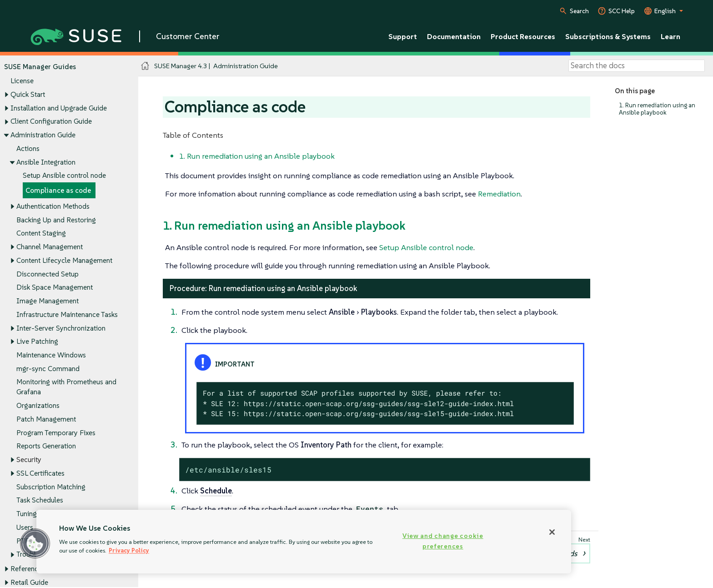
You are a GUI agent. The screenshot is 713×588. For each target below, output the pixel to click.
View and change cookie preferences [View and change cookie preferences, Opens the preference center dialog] (443, 541)
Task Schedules (40, 500)
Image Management (48, 301)
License (22, 81)
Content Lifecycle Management (64, 260)
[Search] (637, 66)
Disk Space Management (55, 288)
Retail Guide (29, 582)
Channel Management (50, 247)
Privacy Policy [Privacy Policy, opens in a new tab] (129, 550)
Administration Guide (43, 135)
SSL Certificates (40, 473)
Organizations (38, 406)
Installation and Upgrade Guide (59, 108)
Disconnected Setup (48, 274)
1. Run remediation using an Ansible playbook (657, 109)
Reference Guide (36, 569)
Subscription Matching (51, 487)
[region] (304, 542)
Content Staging (41, 234)
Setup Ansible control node (64, 176)
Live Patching (37, 342)
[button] (35, 543)
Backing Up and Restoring (56, 220)
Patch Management (46, 419)
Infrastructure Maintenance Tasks (67, 314)
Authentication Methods (53, 206)
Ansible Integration (46, 162)
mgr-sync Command (48, 369)
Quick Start (28, 94)
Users (25, 527)
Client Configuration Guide (51, 122)
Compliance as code (58, 190)
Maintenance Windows (51, 355)
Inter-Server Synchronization (61, 328)
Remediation (499, 194)
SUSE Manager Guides (40, 67)
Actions (28, 148)
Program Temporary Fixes (56, 433)
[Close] (552, 532)
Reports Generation (46, 446)
